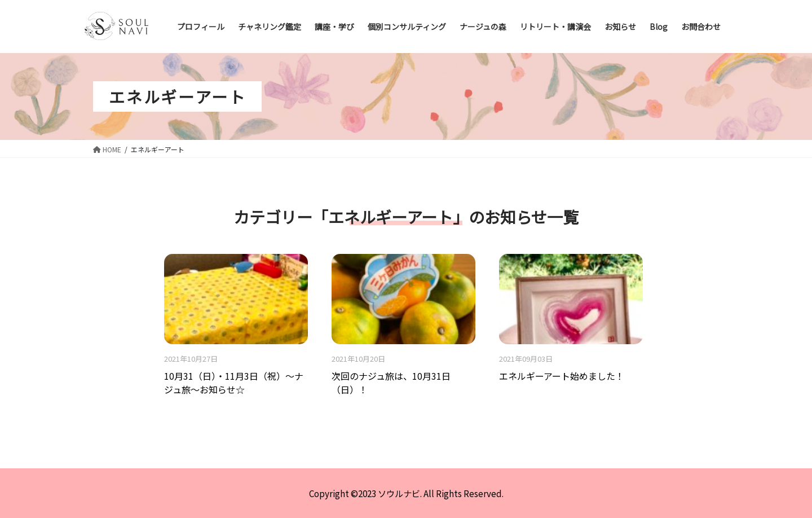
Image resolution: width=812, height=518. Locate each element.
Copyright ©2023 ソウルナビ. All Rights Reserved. (406, 493)
